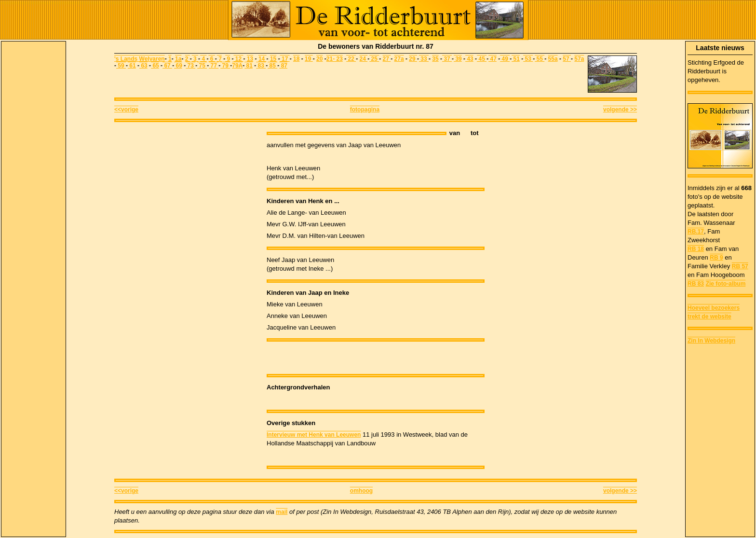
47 (493, 59)
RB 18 (696, 249)
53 (528, 59)
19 (309, 59)
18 (296, 59)
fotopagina (365, 110)
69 (178, 66)
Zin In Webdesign (711, 341)
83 (261, 66)
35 (435, 59)
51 (516, 59)
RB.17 (696, 232)
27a (399, 59)
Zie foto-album (726, 284)
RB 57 (740, 266)
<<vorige (126, 110)
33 (424, 59)
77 (214, 66)
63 (143, 66)
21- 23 (335, 59)
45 (482, 59)
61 (132, 66)
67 (167, 66)
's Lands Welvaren (140, 59)
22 (351, 59)
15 (273, 59)
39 (458, 59)
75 (202, 66)
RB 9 (716, 258)
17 (286, 59)
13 (250, 59)
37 (447, 59)
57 (567, 59)
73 (190, 66)
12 (239, 59)
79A (237, 66)
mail (282, 512)
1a (178, 59)
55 (540, 59)
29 (413, 59)
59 (121, 66)
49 (505, 59)
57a (579, 59)
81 (249, 66)
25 (374, 59)
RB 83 (696, 284)
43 (469, 59)
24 (364, 59)
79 (225, 66)
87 (283, 66)
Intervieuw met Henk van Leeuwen (314, 435)
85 (272, 66)
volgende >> (620, 110)
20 (319, 59)
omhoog (361, 491)
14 (263, 59)
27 (387, 59)
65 (155, 66)
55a (553, 59)
